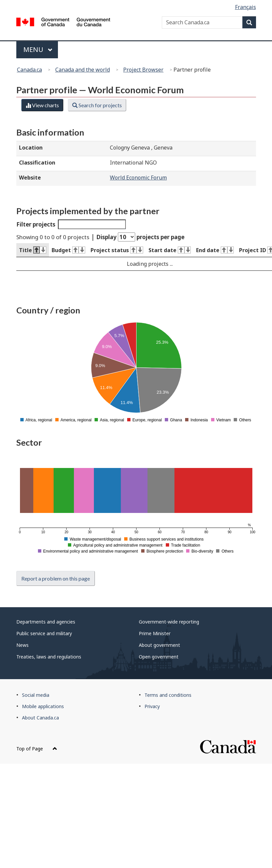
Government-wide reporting (169, 622)
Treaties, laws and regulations (49, 657)
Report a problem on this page (56, 578)
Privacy (152, 706)
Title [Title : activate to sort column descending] (33, 250)
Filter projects (71, 224)
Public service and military (44, 633)
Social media (36, 695)
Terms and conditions (168, 695)
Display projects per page (140, 237)
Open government (159, 657)
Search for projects (97, 105)
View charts (42, 105)
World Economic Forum (138, 178)
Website (30, 178)
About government (159, 645)
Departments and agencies (46, 622)
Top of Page (37, 749)
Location (31, 148)
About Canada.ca (40, 718)
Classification (37, 163)
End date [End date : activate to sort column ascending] (215, 250)
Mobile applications (43, 706)
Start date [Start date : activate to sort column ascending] (170, 250)
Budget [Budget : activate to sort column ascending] (68, 250)
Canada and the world (83, 70)
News (22, 645)
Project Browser (143, 70)
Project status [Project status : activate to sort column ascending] (117, 250)
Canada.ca (29, 70)
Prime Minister (155, 633)
